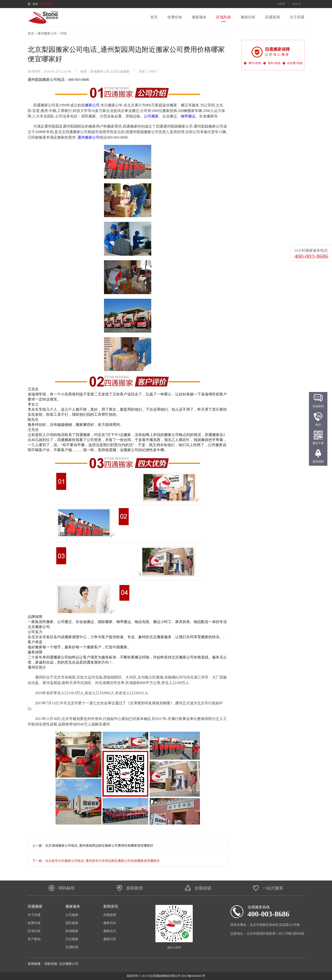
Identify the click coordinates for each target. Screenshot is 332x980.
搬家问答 (248, 17)
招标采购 (51, 964)
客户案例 (34, 939)
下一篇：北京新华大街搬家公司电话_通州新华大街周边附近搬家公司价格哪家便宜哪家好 (96, 861)
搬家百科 (110, 923)
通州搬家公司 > (48, 34)
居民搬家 (72, 923)
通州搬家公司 (89, 137)
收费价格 (175, 17)
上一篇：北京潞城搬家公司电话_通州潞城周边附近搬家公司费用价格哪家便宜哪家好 (93, 846)
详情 (63, 34)
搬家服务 (199, 17)
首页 (154, 17)
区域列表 (224, 17)
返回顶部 (318, 462)
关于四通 (297, 17)
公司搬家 (151, 116)
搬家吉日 (110, 931)
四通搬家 (35, 906)
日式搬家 (72, 939)
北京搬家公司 (69, 964)
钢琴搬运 (188, 116)
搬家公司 (92, 105)
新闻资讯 (111, 906)
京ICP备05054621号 (193, 976)
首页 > (32, 34)
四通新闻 (273, 17)
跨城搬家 (72, 931)
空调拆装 (72, 947)
